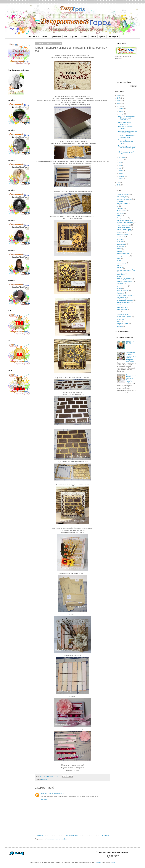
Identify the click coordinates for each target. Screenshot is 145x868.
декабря (122, 109)
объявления (120, 293)
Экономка (84, 37)
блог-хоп (119, 239)
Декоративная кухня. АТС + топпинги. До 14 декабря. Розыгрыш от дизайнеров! (131, 357)
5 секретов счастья (123, 194)
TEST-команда (121, 197)
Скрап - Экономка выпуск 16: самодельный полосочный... (126, 118)
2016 (119, 101)
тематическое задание (124, 317)
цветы (119, 321)
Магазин (45, 37)
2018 (119, 95)
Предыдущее (105, 836)
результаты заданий (123, 302)
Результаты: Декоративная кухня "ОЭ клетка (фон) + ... (127, 148)
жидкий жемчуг (121, 263)
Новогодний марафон (124, 220)
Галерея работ (113, 37)
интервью (120, 268)
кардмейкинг (121, 274)
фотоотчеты (120, 319)
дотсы (118, 258)
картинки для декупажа (124, 279)
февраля (122, 176)
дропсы (119, 261)
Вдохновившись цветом (124, 199)
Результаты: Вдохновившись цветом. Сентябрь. (128, 132)
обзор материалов (122, 291)
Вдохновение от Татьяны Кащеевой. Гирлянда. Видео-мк (131, 378)
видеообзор (120, 246)
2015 (119, 104)
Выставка (120, 201)
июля (121, 163)
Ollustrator (98, 862)
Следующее (39, 836)
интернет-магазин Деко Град (126, 270)
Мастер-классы (122, 211)
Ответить (44, 799)
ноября (121, 111)
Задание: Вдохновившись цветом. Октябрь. (127, 136)
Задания (93, 37)
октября (121, 114)
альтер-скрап (121, 237)
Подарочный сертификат (125, 223)
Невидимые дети (122, 218)
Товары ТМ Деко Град (124, 230)
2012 (119, 185)
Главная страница (33, 37)
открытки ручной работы (124, 295)
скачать (119, 305)
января (121, 179)
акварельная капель (123, 235)
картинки (119, 276)
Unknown (44, 793)
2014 (119, 106)
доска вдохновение (123, 256)
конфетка (120, 284)
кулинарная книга (122, 286)
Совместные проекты (123, 227)
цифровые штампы (123, 324)
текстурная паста (122, 314)
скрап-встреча (121, 307)
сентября (122, 157)
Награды (119, 216)
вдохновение (121, 244)
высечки (119, 249)
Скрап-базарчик (56, 37)
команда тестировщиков (124, 281)
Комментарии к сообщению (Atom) (57, 839)
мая (120, 168)
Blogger (112, 862)
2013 (119, 182)
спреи (118, 312)
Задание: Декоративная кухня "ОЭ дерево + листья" (126, 142)
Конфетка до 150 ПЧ (130, 342)
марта (121, 173)
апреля (121, 171)
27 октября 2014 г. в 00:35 (56, 793)
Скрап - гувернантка (71, 37)
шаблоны (120, 326)
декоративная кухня (123, 253)
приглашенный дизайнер (125, 300)
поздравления (121, 298)
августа (121, 160)
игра (118, 265)
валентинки (120, 242)
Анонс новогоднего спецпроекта (124, 123)
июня (121, 165)
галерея (119, 251)
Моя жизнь (120, 213)
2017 (119, 98)
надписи (119, 288)
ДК (117, 206)
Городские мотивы (122, 204)
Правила (102, 37)
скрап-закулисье (122, 310)
